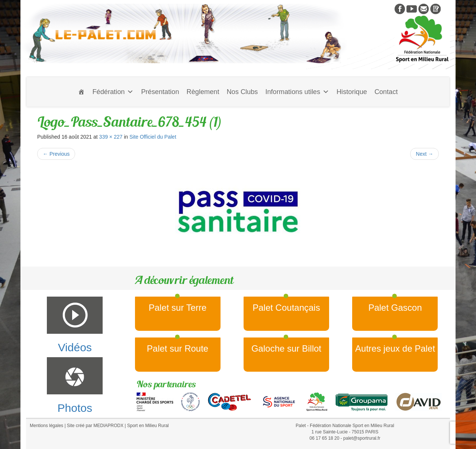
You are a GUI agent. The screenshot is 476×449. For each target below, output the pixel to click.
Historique (352, 92)
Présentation (160, 92)
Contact (386, 92)
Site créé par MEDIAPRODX (95, 426)
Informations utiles (297, 92)
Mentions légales (46, 426)
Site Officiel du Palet (153, 137)
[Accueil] (81, 92)
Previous (56, 154)
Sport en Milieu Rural (148, 426)
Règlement (203, 92)
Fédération (113, 92)
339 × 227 (111, 137)
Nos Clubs (242, 92)
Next (424, 154)
